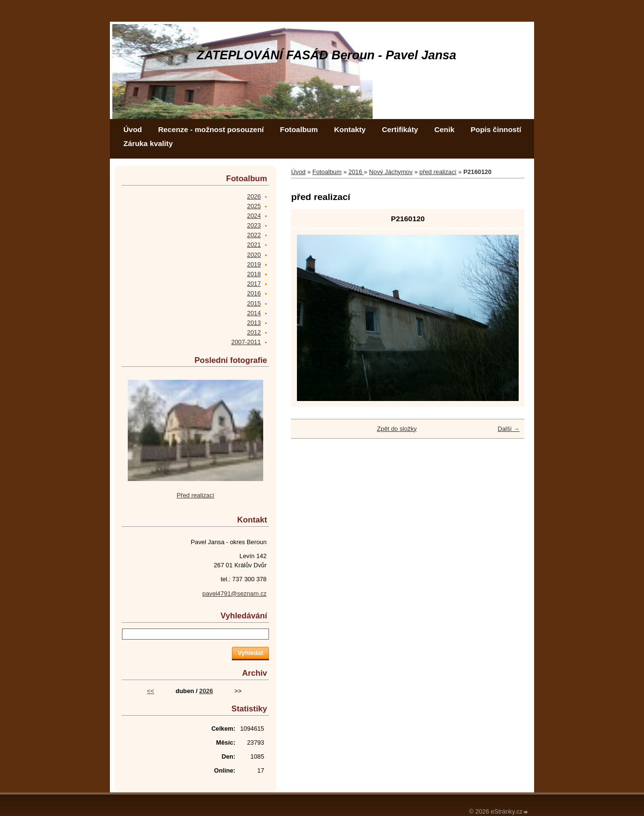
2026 (254, 196)
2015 (254, 303)
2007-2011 (246, 342)
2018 (254, 274)
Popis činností (496, 129)
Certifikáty (400, 129)
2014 (254, 313)
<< (151, 691)
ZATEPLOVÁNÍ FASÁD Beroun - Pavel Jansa (327, 55)
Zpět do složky (397, 429)
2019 (254, 264)
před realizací (438, 172)
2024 (254, 216)
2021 (254, 245)
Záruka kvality (148, 143)
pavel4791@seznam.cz (235, 594)
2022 (254, 235)
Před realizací (195, 495)
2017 (254, 284)
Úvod (133, 129)
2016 (356, 172)
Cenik (444, 129)
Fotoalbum (299, 129)
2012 (254, 332)
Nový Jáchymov (391, 172)
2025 (254, 206)
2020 (254, 255)
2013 (254, 323)
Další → (509, 429)
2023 (254, 225)
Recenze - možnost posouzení (211, 129)
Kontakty (350, 129)
